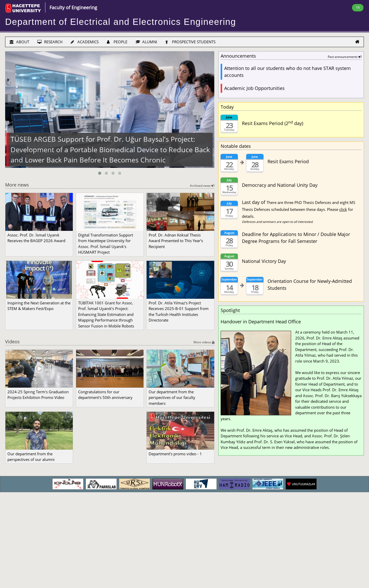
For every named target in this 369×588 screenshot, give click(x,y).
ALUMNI (146, 42)
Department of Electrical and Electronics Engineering (121, 22)
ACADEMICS (85, 42)
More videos (204, 342)
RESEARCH (50, 42)
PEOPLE (117, 42)
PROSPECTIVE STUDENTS (190, 42)
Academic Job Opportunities (254, 88)
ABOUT (19, 42)
